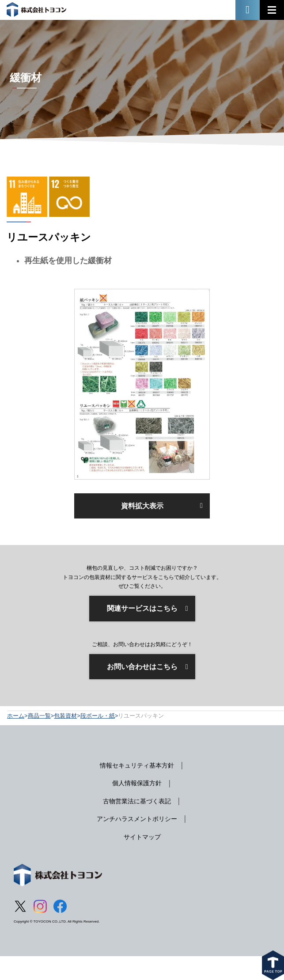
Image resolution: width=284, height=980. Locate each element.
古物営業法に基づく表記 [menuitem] (137, 801)
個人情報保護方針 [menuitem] (137, 783)
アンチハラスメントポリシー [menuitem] (137, 819)
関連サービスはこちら (142, 608)
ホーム (16, 716)
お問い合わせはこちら (142, 667)
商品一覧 (39, 716)
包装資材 (65, 716)
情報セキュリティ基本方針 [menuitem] (137, 765)
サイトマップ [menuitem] (142, 837)
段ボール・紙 (98, 716)
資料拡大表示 (142, 506)
